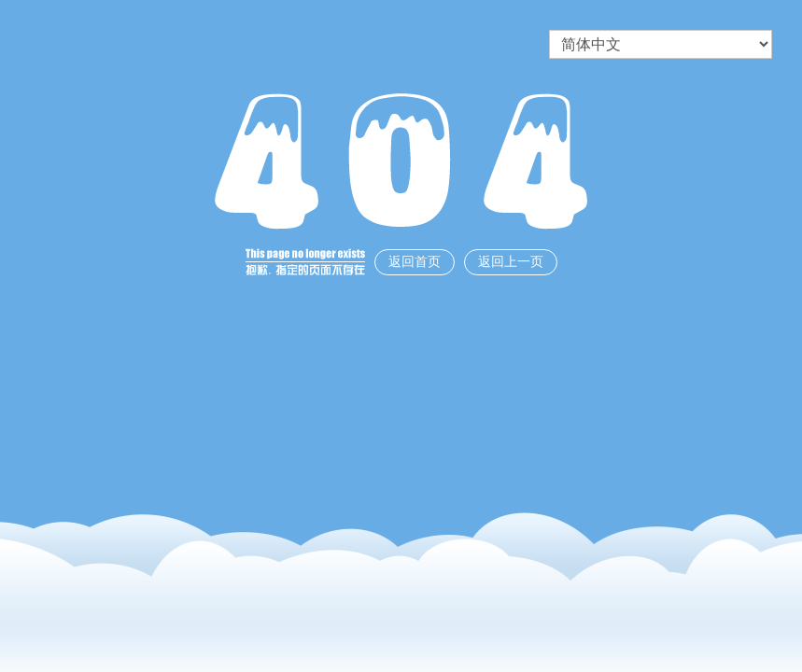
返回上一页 (511, 262)
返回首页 (415, 262)
